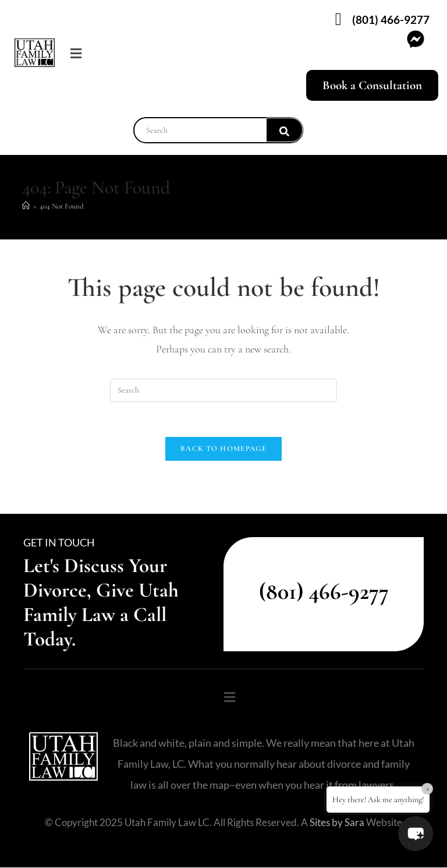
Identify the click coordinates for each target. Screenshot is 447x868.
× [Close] (428, 788)
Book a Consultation (372, 85)
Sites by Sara (337, 823)
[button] (120, 54)
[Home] (26, 206)
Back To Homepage (223, 449)
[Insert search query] (223, 390)
